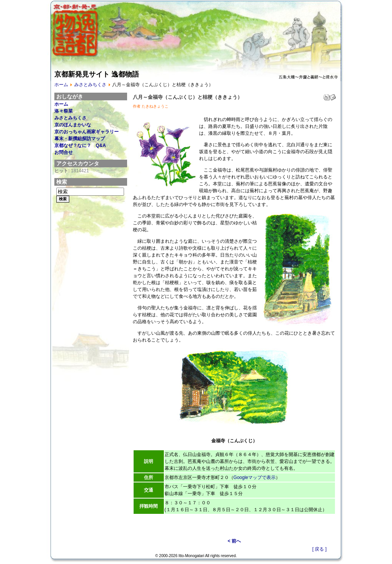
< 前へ (234, 541)
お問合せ (64, 152)
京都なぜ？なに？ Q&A (80, 145)
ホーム (61, 85)
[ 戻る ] (319, 549)
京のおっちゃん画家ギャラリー (87, 132)
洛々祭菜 (64, 111)
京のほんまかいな (73, 125)
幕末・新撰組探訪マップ (80, 139)
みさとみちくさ (90, 85)
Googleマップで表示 (255, 477)
